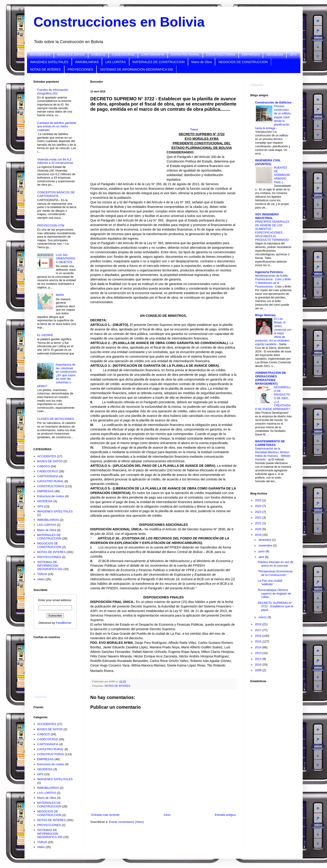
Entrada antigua (225, 815)
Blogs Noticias (265, 315)
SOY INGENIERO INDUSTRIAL (267, 216)
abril (262, 557)
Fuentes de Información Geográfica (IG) (53, 92)
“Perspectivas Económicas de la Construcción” (275, 573)
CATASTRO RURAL (185, 54)
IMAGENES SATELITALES (49, 62)
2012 (259, 659)
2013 (259, 653)
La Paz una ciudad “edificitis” (270, 582)
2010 (259, 665)
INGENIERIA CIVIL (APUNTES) (268, 162)
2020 (259, 529)
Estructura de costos (51, 496)
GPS (293, 54)
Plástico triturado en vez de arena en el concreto (276, 564)
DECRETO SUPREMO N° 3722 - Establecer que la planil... (275, 606)
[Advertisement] (56, 664)
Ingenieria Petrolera (269, 272)
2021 (259, 523)
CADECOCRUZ (123, 54)
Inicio (167, 815)
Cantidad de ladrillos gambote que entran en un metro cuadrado (57, 126)
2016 (259, 636)
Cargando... (41, 697)
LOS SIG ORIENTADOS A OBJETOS (66, 258)
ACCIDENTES (40, 54)
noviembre (266, 545)
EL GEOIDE (45, 335)
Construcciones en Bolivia (119, 22)
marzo (263, 617)
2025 (259, 500)
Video (41, 579)
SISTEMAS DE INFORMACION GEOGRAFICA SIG (136, 69)
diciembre (265, 540)
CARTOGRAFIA (153, 54)
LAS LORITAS (115, 62)
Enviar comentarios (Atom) (126, 822)
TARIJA (42, 574)
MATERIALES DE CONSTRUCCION (159, 62)
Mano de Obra (202, 62)
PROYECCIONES (81, 69)
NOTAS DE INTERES (46, 69)
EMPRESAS (251, 54)
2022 (259, 518)
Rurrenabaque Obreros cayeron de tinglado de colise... (274, 593)
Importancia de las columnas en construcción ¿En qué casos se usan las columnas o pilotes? (57, 375)
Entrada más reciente (106, 815)
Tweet (194, 129)
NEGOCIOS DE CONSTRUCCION (243, 62)
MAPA (60, 295)
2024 (259, 506)
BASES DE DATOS (71, 54)
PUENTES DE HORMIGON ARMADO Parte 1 (282, 175)
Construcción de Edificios (273, 102)
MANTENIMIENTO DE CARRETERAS (270, 443)
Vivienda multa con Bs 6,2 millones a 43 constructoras (55, 161)
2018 (259, 624)
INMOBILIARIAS (87, 62)
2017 (259, 630)
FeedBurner (64, 623)
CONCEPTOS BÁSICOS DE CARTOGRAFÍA (56, 194)
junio (262, 551)
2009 (259, 670)
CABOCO (98, 54)
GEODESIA (275, 54)
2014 (259, 647)
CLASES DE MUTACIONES (56, 419)
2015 (259, 641)
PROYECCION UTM (51, 225)
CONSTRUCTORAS (221, 54)
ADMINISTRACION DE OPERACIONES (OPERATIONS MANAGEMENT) (271, 378)
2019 (259, 535)
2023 (259, 512)
